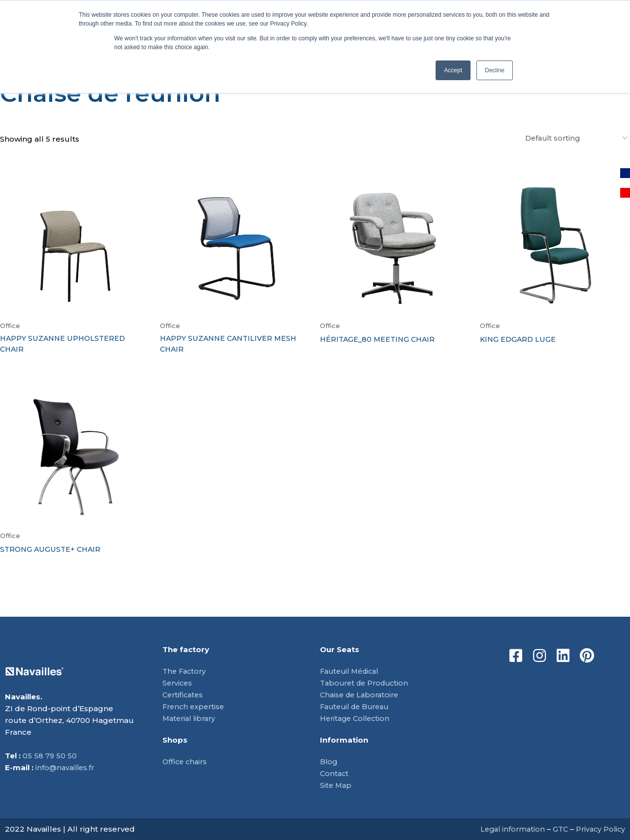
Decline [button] (495, 70)
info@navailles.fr (66, 767)
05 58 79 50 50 (50, 756)
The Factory (186, 671)
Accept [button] (453, 70)
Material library (191, 718)
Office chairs (186, 762)
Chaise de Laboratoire (362, 695)
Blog (329, 762)
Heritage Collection (357, 718)
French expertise (195, 706)
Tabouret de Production (367, 683)
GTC (557, 829)
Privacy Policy (599, 829)
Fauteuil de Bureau (358, 706)
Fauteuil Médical (352, 671)
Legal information (508, 829)
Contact (335, 773)
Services (178, 683)
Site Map (336, 785)
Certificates (184, 695)
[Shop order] (572, 138)
